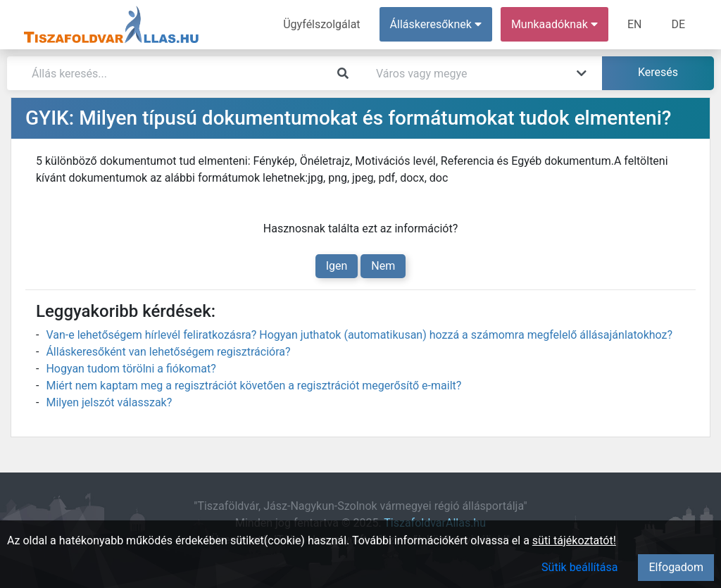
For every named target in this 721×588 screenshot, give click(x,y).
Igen (337, 266)
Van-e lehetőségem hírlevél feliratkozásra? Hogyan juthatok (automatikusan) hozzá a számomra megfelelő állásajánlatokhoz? (359, 335)
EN (635, 24)
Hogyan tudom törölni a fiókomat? (131, 369)
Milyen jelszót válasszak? (109, 402)
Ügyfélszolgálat (321, 24)
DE (678, 24)
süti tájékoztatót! (574, 540)
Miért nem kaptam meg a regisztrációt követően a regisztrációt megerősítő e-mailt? (253, 386)
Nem (383, 266)
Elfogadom (676, 567)
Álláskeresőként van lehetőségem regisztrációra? (168, 352)
